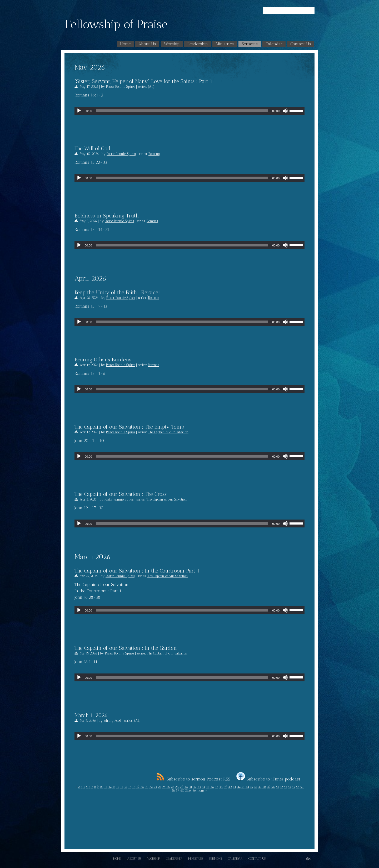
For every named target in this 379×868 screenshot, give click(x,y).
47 (260, 787)
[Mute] (285, 111)
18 (134, 787)
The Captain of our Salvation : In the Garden (126, 648)
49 (269, 787)
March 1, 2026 (91, 715)
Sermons (250, 44)
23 (155, 787)
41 (234, 787)
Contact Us (301, 44)
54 (290, 787)
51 (278, 787)
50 (273, 787)
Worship (172, 44)
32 (195, 787)
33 (199, 787)
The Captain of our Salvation (168, 432)
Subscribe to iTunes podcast (268, 779)
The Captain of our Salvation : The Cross (121, 494)
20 (142, 787)
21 (147, 787)
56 (298, 787)
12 (110, 787)
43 (243, 787)
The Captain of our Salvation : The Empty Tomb (129, 427)
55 (293, 787)
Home (125, 44)
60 (182, 791)
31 (191, 787)
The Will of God (93, 148)
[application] (189, 111)
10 (102, 787)
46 (255, 787)
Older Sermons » (196, 791)
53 (286, 787)
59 (178, 791)
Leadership (198, 44)
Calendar (274, 44)
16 (126, 787)
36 (212, 787)
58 (173, 791)
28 (177, 787)
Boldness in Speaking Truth (107, 216)
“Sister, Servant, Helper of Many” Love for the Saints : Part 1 (143, 81)
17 (129, 787)
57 (302, 787)
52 (281, 787)
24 (160, 787)
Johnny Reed (113, 721)
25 (164, 787)
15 (122, 787)
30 (186, 787)
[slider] (182, 111)
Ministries (225, 44)
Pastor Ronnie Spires (121, 87)
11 (106, 787)
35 (208, 787)
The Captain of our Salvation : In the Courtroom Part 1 (137, 571)
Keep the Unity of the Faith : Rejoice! (117, 292)
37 (216, 787)
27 (173, 787)
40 (230, 787)
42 (239, 787)
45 (251, 787)
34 (203, 787)
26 (168, 787)
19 (138, 787)
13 (114, 787)
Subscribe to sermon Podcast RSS (193, 779)
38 (221, 787)
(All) (151, 87)
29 (181, 787)
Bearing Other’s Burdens (103, 360)
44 (247, 787)
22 (151, 787)
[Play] (79, 111)
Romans (154, 154)
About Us (147, 44)
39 (225, 787)
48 (264, 787)
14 (118, 787)
